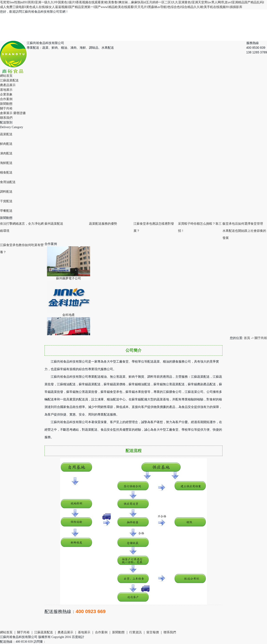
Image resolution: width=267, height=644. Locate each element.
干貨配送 (6, 201)
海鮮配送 (6, 163)
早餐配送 (6, 211)
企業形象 (6, 94)
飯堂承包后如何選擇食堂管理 (243, 224)
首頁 (247, 338)
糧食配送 (6, 173)
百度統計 (78, 637)
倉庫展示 (6, 113)
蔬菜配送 (6, 134)
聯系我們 (6, 118)
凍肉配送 (6, 153)
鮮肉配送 (6, 144)
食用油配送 (8, 182)
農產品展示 (8, 85)
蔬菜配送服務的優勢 (103, 224)
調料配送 (6, 192)
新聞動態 (6, 104)
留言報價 (153, 632)
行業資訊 (136, 632)
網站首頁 (6, 76)
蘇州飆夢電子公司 (69, 279)
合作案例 (6, 99)
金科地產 (69, 316)
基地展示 (6, 90)
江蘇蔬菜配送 (9, 80)
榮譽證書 (20, 113)
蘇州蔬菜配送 (54, 224)
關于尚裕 (6, 108)
